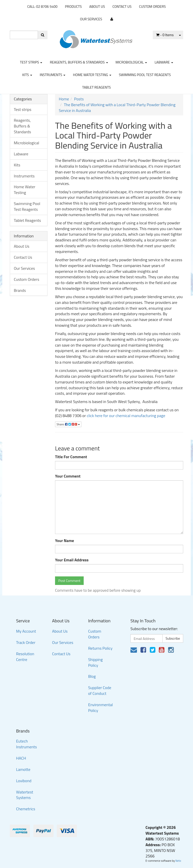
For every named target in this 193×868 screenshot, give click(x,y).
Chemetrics (26, 809)
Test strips (31, 62)
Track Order (26, 642)
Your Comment (68, 476)
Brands (20, 290)
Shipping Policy (95, 662)
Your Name (65, 541)
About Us (97, 6)
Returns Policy (100, 648)
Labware (164, 62)
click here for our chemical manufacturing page (126, 416)
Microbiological (131, 62)
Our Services (91, 19)
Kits (27, 75)
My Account (26, 631)
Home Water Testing (92, 75)
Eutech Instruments (27, 744)
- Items (165, 35)
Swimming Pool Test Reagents (145, 75)
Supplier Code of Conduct (100, 690)
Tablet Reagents (96, 87)
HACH (21, 758)
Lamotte (23, 769)
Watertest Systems (25, 795)
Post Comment (69, 581)
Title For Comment (71, 457)
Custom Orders (152, 6)
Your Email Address (72, 560)
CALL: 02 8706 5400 (42, 6)
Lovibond (24, 781)
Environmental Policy (101, 708)
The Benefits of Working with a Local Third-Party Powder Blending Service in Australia (117, 108)
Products (74, 6)
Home (64, 99)
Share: (68, 424)
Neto (178, 861)
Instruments (53, 75)
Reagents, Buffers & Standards (79, 62)
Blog (92, 676)
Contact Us (122, 6)
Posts (79, 99)
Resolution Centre (25, 657)
